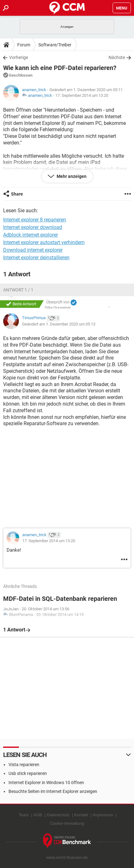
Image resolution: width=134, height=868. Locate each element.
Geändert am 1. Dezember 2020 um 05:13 (59, 324)
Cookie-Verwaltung (67, 823)
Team (24, 815)
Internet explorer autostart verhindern (44, 242)
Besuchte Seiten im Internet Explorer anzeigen (53, 791)
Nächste (117, 57)
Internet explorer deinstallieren (36, 258)
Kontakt (81, 815)
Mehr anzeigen (71, 176)
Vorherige (19, 57)
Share (17, 194)
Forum (24, 45)
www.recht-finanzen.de (67, 857)
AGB (38, 815)
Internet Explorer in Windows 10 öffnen (46, 783)
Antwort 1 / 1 (18, 290)
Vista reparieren (24, 765)
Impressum (103, 815)
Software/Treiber (55, 45)
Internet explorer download (33, 227)
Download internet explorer (33, 250)
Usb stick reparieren (28, 773)
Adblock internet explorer (31, 235)
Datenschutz (58, 815)
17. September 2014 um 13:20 (82, 95)
